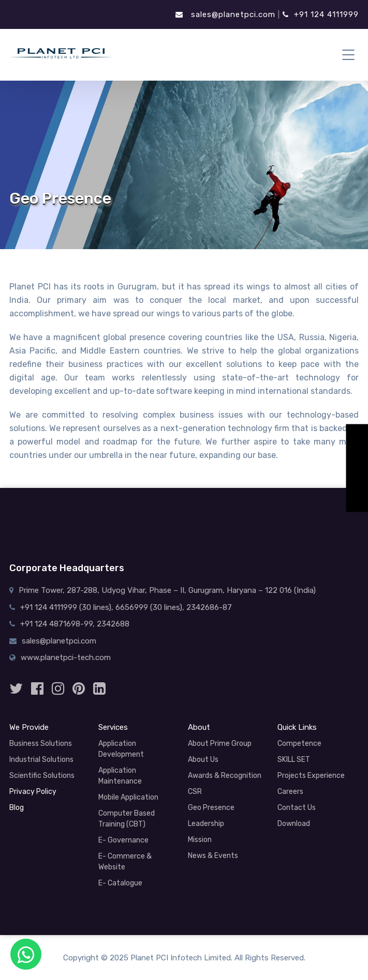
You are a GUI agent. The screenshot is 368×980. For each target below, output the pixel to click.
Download (294, 824)
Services (113, 727)
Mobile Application (128, 797)
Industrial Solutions (41, 760)
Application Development (121, 749)
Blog (17, 808)
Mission (200, 840)
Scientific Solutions (42, 776)
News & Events (213, 856)
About (199, 727)
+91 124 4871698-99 (56, 624)
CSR (195, 792)
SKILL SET (294, 760)
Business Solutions (41, 744)
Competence (299, 744)
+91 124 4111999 (321, 14)
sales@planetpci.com (225, 14)
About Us (203, 760)
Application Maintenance (120, 776)
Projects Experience (311, 776)
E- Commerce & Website (125, 862)
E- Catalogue (120, 883)
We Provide (29, 727)
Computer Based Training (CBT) (127, 819)
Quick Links (297, 727)
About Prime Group (220, 744)
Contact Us (297, 808)
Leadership (206, 824)
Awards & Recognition (225, 776)
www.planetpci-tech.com (66, 657)
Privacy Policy (33, 792)
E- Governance (123, 840)
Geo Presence (211, 808)
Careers (290, 792)
